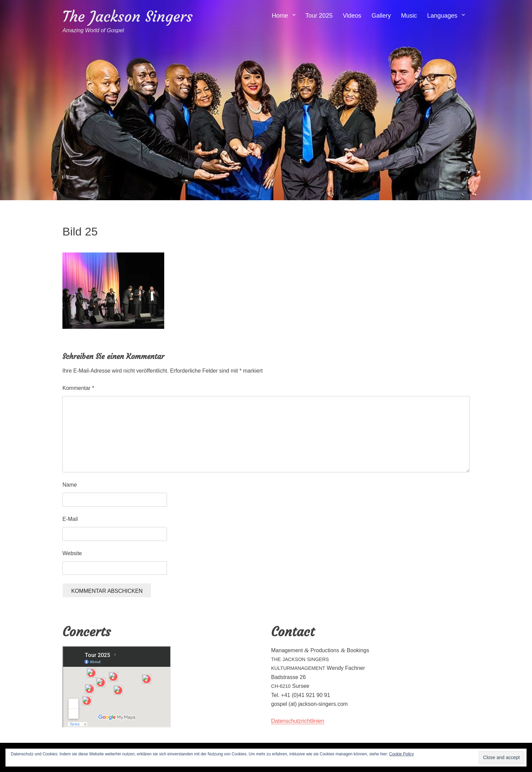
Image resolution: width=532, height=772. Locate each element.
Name (70, 485)
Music (409, 16)
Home (280, 16)
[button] (113, 291)
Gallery (381, 16)
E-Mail (70, 519)
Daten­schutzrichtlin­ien (298, 721)
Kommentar (78, 388)
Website (72, 553)
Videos (352, 16)
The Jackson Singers (128, 16)
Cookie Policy (402, 754)
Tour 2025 (319, 16)
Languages (442, 16)
